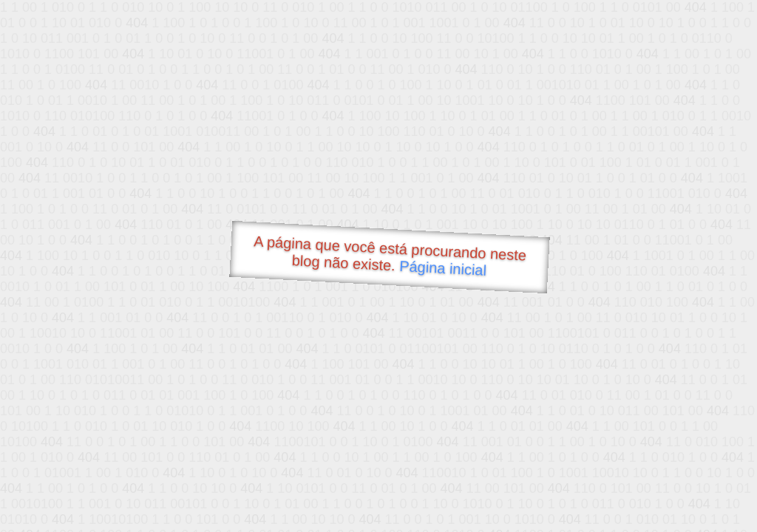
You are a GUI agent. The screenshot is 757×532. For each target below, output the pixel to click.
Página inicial (443, 268)
